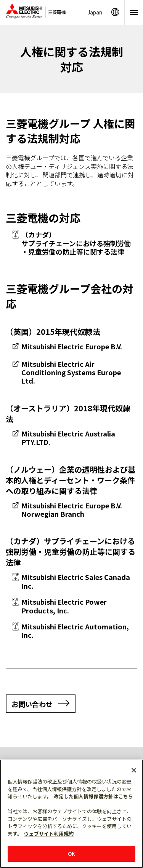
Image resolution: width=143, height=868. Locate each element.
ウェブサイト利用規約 (49, 834)
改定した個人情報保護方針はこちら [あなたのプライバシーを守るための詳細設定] (93, 796)
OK (71, 854)
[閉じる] (134, 770)
